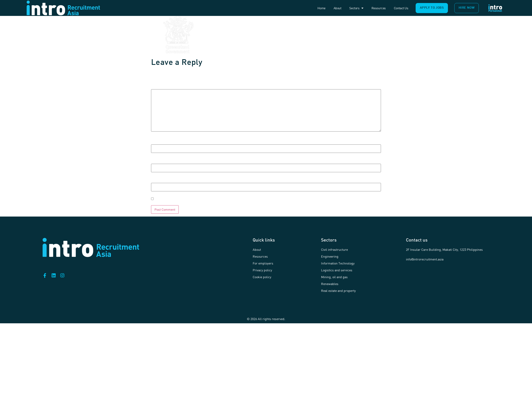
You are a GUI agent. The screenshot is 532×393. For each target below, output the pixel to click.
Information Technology (338, 263)
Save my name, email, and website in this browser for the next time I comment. (248, 199)
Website (161, 179)
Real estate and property (338, 291)
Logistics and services (337, 270)
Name (160, 141)
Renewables (330, 284)
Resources (379, 8)
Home (321, 8)
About (337, 8)
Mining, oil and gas (334, 277)
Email (160, 160)
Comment (165, 86)
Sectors (356, 8)
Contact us (401, 8)
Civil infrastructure (334, 250)
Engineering (330, 256)
